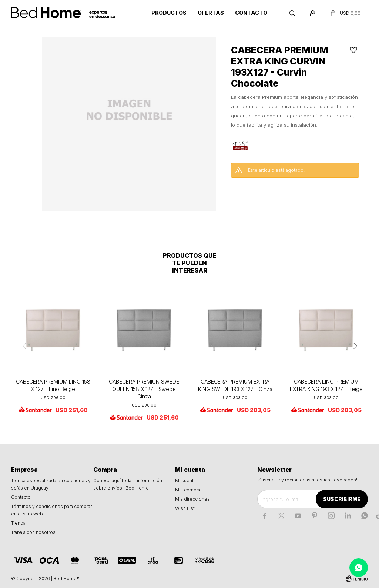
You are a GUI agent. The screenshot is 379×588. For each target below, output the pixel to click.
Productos (169, 13)
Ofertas (211, 13)
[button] (355, 346)
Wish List (185, 508)
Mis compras (189, 490)
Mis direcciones (192, 499)
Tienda (18, 523)
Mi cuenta (185, 480)
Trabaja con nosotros (33, 532)
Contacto (251, 13)
